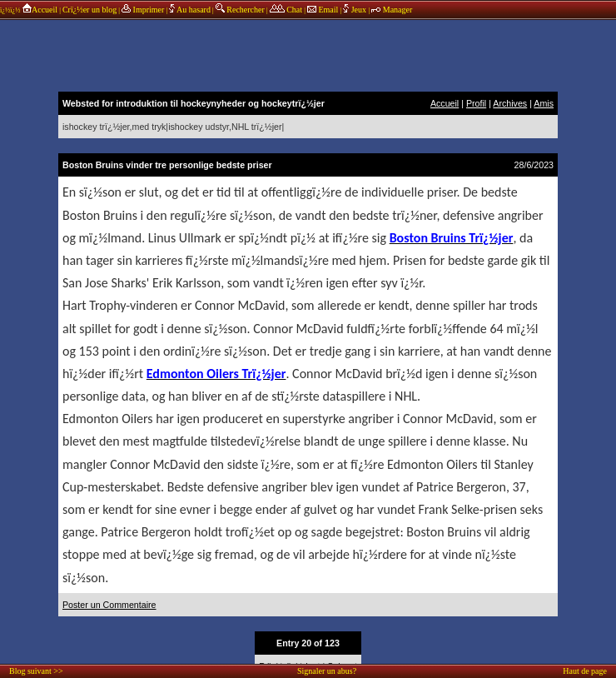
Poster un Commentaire (109, 605)
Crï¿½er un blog (89, 10)
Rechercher (240, 10)
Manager (392, 10)
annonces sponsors (308, 54)
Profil (476, 103)
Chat (286, 10)
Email (323, 10)
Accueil (40, 10)
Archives (510, 103)
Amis (544, 103)
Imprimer (143, 10)
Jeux (355, 10)
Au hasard (190, 10)
